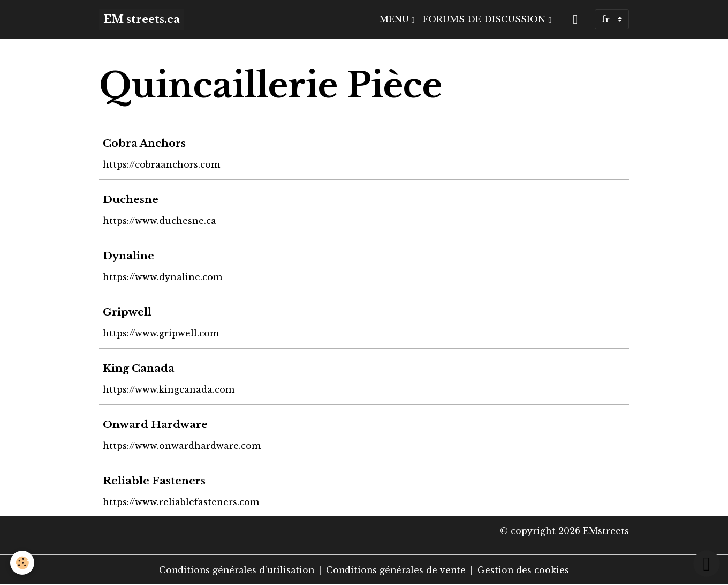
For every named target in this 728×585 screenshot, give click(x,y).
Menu (396, 19)
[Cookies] (23, 563)
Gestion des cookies (526, 570)
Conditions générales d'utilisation (235, 570)
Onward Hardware (156, 424)
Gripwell (128, 312)
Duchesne (131, 199)
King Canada (139, 368)
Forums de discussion (486, 19)
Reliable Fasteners (155, 481)
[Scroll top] (707, 564)
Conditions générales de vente (397, 570)
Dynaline (129, 256)
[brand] (142, 19)
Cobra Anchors (145, 143)
